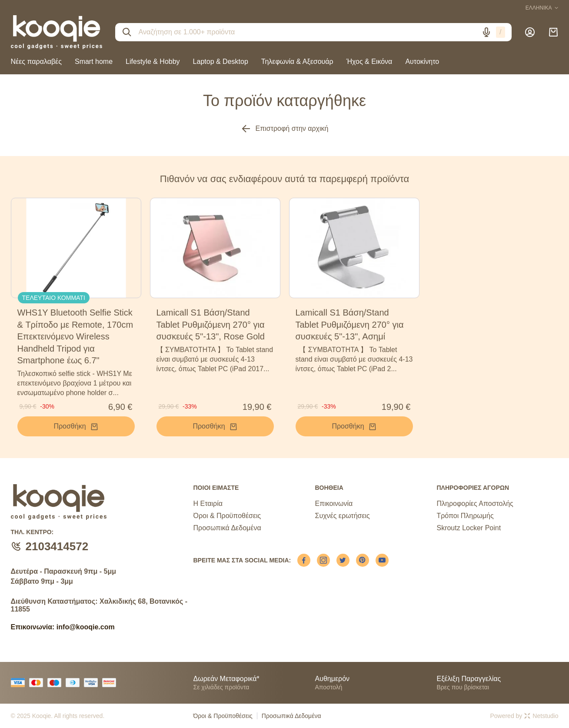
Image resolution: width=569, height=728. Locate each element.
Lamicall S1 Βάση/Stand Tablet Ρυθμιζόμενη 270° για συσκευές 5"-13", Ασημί (350, 324)
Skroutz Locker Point (469, 528)
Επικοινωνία (334, 504)
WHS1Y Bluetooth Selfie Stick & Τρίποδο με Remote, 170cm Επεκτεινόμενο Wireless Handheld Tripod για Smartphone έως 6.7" (75, 336)
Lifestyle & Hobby (153, 61)
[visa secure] (93, 683)
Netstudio (541, 716)
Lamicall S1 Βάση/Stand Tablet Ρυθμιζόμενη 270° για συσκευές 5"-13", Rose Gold (211, 324)
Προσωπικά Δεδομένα (227, 528)
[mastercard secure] (111, 683)
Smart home (94, 61)
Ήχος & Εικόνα (369, 61)
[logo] (57, 32)
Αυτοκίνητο (422, 61)
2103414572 (57, 546)
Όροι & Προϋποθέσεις (227, 516)
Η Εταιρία (208, 504)
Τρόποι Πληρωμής (465, 516)
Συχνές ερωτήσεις (342, 516)
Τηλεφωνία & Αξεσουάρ (297, 61)
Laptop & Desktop (221, 61)
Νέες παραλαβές (36, 61)
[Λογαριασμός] (530, 32)
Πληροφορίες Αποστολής (475, 504)
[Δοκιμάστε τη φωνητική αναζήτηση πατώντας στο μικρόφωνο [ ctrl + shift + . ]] (486, 32)
